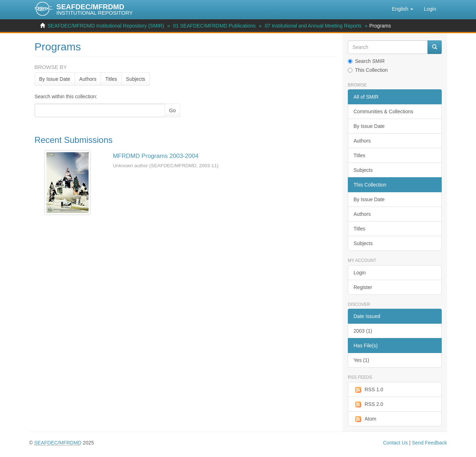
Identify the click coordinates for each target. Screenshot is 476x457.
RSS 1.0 (368, 390)
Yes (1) (361, 360)
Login (360, 273)
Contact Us (395, 443)
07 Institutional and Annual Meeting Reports (313, 26)
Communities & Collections (383, 111)
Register (363, 287)
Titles (111, 79)
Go (173, 110)
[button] (402, 9)
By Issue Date (55, 79)
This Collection (368, 70)
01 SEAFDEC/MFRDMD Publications (214, 26)
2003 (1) (363, 331)
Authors (88, 79)
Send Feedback (429, 443)
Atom (365, 419)
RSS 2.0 (368, 404)
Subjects (136, 79)
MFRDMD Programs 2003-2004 (156, 156)
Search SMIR (366, 61)
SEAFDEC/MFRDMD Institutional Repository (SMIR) (106, 26)
